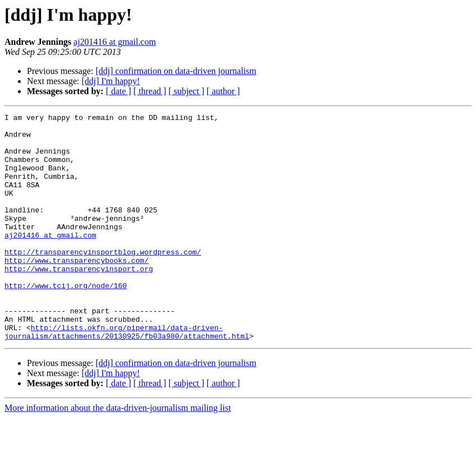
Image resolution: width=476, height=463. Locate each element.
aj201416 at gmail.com (115, 42)
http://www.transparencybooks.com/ (76, 290)
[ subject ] (186, 91)
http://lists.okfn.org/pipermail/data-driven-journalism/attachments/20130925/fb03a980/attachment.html (127, 376)
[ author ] (223, 91)
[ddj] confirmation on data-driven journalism (176, 71)
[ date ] (118, 91)
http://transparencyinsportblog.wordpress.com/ (103, 280)
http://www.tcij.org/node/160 (66, 321)
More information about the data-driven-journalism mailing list (118, 453)
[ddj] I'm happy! (111, 81)
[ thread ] (150, 91)
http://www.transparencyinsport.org (79, 300)
